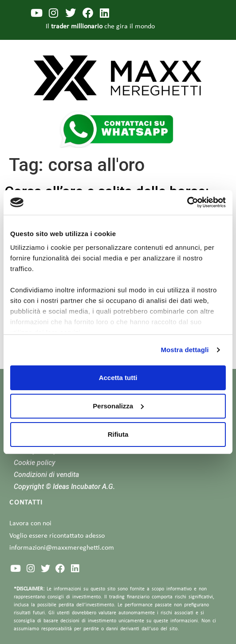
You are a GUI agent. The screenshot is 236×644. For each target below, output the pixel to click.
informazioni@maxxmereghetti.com (62, 548)
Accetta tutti (118, 378)
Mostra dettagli (185, 350)
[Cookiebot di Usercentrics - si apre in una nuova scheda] (187, 202)
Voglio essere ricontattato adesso (57, 536)
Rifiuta (118, 434)
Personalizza (118, 406)
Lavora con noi (30, 524)
